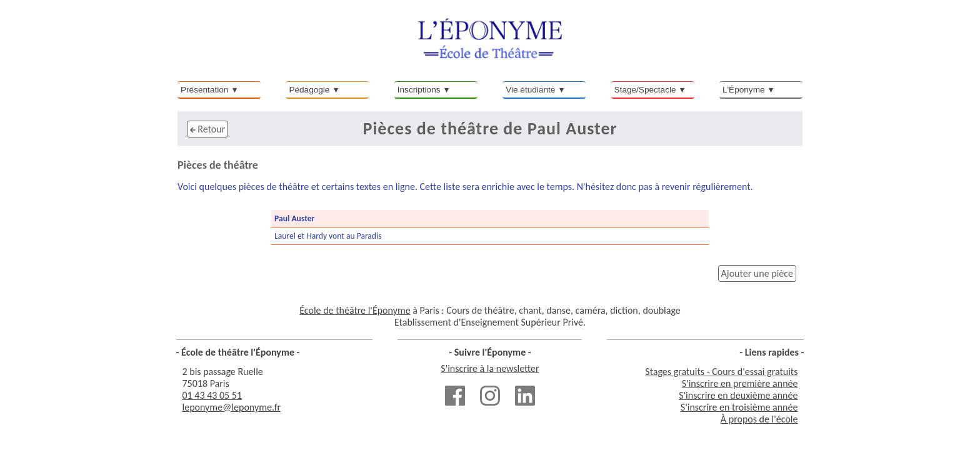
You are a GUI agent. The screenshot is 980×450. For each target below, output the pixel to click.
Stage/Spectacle (645, 90)
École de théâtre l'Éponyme (355, 310)
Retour (207, 129)
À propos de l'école (759, 419)
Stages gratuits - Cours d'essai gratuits (721, 372)
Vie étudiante (530, 90)
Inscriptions (419, 90)
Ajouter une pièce (757, 273)
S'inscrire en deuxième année (738, 395)
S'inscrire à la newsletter (490, 368)
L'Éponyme (744, 90)
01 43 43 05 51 (212, 395)
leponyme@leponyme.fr (232, 407)
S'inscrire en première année (740, 383)
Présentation (204, 90)
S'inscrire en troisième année (739, 407)
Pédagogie (309, 90)
